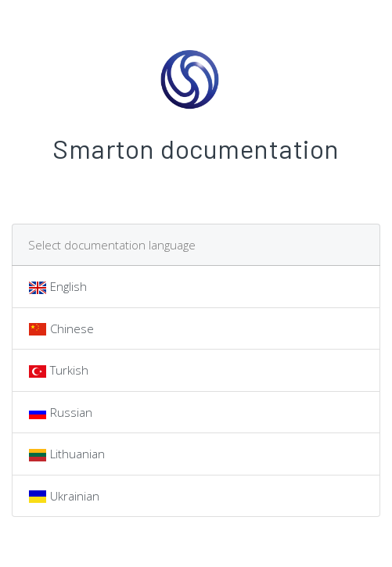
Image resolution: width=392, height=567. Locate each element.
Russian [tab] (60, 413)
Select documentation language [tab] (112, 245)
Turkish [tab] (58, 371)
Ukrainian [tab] (64, 497)
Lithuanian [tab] (67, 455)
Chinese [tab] (61, 329)
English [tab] (58, 288)
